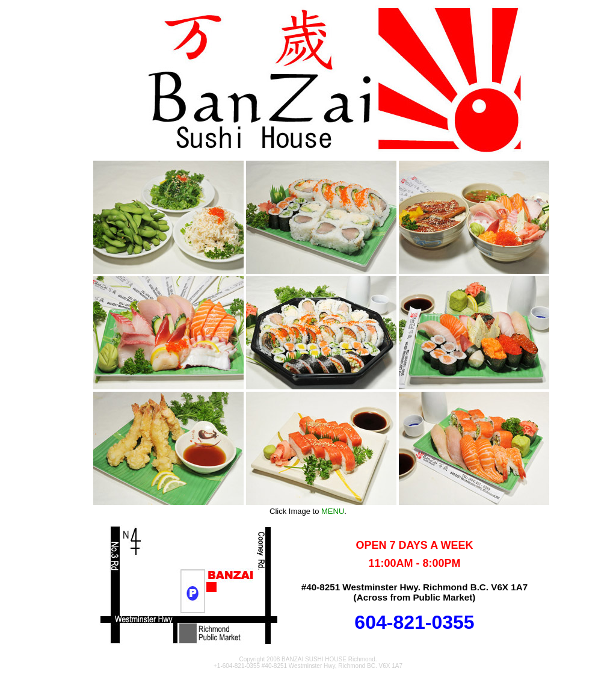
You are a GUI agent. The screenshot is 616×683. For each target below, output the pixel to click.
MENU (333, 511)
